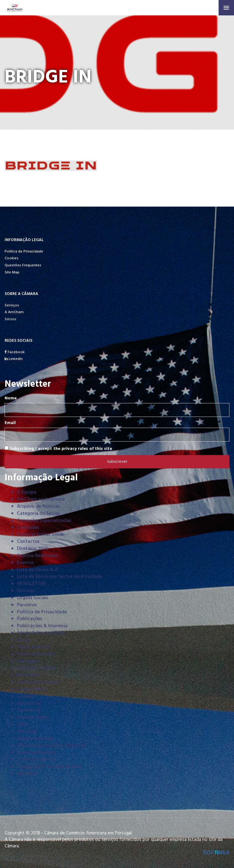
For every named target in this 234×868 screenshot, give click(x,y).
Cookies (12, 258)
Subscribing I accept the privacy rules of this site (58, 449)
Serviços (12, 305)
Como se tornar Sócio (40, 535)
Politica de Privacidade (24, 252)
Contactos (28, 542)
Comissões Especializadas (44, 521)
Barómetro (29, 675)
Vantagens (28, 661)
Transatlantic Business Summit (50, 767)
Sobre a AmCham (36, 739)
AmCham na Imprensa (41, 499)
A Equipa (27, 492)
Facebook (15, 352)
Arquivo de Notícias (38, 507)
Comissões (28, 528)
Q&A (22, 725)
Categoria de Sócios (38, 514)
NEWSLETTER (31, 584)
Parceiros (27, 605)
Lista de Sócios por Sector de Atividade (60, 577)
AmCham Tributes (37, 668)
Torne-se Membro (36, 654)
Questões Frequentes (23, 265)
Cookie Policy (31, 689)
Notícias (26, 591)
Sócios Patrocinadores (41, 633)
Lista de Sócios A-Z (37, 570)
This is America (33, 647)
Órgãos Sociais (32, 598)
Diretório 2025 (33, 549)
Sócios (10, 319)
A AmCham (14, 312)
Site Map (12, 273)
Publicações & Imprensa (42, 626)
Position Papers (33, 717)
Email (10, 423)
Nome (11, 398)
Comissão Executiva (38, 682)
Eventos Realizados (37, 556)
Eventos (25, 563)
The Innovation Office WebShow (52, 746)
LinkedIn (14, 359)
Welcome (27, 774)
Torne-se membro (36, 760)
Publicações (30, 619)
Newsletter (29, 704)
